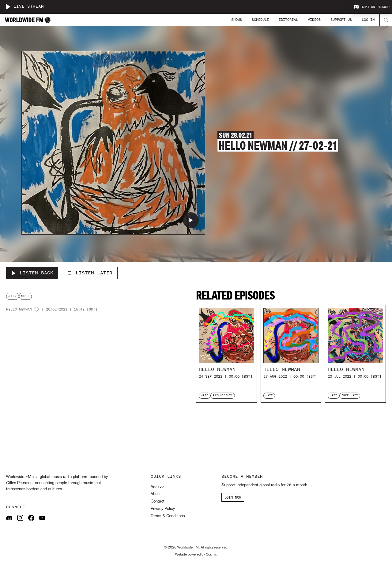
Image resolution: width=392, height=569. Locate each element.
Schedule (260, 20)
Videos (314, 20)
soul (25, 296)
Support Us (341, 20)
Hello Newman (19, 309)
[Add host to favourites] (37, 310)
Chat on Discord (371, 7)
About (156, 494)
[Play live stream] (8, 7)
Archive (157, 487)
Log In (368, 20)
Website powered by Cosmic (196, 555)
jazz (13, 296)
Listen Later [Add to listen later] (90, 273)
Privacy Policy (163, 509)
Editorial (288, 20)
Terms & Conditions (168, 516)
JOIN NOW (233, 497)
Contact (158, 501)
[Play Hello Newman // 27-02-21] (191, 220)
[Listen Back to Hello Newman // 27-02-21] (32, 273)
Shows (237, 20)
